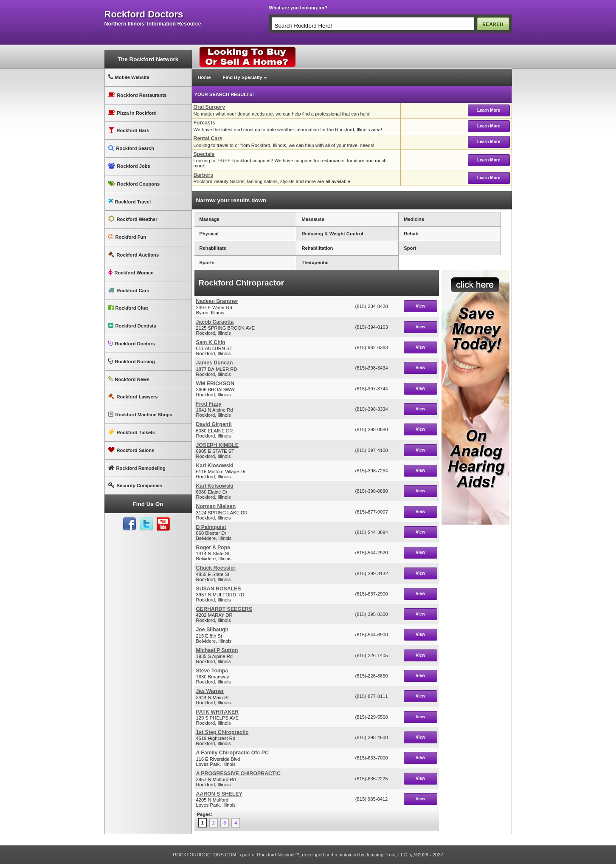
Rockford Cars (129, 290)
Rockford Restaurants (138, 95)
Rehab (411, 234)
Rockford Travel (130, 202)
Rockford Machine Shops (140, 414)
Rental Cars (208, 138)
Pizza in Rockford (132, 113)
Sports (207, 263)
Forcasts (204, 123)
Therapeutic (315, 263)
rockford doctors (144, 14)
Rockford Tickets (132, 432)
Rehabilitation (317, 248)
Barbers (204, 175)
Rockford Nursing (132, 361)
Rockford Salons (131, 450)
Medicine (414, 219)
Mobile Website (129, 77)
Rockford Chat (128, 308)
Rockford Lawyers (133, 397)
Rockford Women (131, 272)
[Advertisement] (475, 656)
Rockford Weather (133, 219)
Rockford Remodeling (137, 468)
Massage (210, 219)
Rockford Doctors (132, 343)
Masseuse (313, 219)
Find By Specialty (243, 77)
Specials (204, 154)
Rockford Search (131, 148)
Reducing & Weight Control (332, 234)
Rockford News (129, 379)
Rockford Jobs (129, 166)
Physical (209, 234)
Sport (410, 248)
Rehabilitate (213, 248)
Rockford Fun (127, 237)
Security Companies (135, 485)
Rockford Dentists (132, 326)
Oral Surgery (210, 107)
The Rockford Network (148, 59)
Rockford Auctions (134, 255)
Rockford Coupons (134, 184)
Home (204, 77)
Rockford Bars (129, 130)
